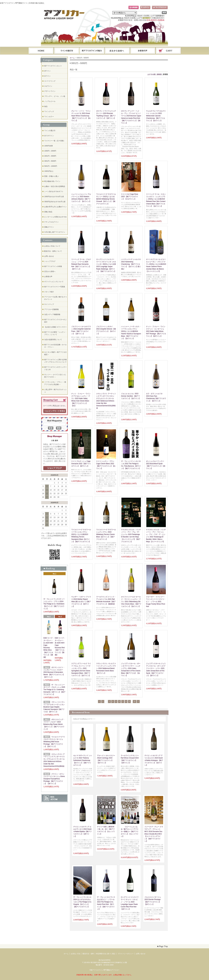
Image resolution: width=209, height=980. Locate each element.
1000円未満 (48, 146)
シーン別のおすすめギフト (54, 191)
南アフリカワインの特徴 (53, 266)
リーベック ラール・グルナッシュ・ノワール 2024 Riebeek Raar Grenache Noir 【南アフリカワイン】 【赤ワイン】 (81, 264)
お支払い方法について (52, 246)
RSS (52, 797)
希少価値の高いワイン (52, 181)
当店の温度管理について (53, 340)
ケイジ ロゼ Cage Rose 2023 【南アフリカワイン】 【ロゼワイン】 (130, 197)
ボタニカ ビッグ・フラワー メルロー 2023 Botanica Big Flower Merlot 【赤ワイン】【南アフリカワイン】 (54, 724)
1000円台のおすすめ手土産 (54, 197)
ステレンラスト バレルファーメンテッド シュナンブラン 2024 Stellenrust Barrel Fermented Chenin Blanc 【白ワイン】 (106, 668)
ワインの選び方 (67, 51)
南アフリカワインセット (53, 66)
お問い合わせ (143, 51)
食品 (46, 106)
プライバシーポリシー (126, 954)
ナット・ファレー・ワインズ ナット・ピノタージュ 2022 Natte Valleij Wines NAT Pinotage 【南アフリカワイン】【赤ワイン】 (156, 331)
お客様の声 (48, 277)
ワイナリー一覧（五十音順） (55, 141)
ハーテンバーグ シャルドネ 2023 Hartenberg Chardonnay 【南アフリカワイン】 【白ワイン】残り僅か (131, 264)
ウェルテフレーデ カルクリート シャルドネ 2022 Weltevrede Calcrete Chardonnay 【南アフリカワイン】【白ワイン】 (156, 116)
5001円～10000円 (51, 166)
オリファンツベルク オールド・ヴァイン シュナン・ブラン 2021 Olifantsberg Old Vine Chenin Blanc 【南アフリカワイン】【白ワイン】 (131, 602)
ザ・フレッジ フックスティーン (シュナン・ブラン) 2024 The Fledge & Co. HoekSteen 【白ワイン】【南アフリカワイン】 (54, 604)
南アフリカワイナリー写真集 (55, 287)
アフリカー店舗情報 (51, 309)
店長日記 (55, 468)
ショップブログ (50, 261)
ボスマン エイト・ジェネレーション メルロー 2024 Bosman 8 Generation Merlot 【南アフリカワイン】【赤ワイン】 (54, 672)
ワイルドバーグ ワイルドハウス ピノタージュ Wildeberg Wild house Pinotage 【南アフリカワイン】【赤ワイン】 (54, 742)
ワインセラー (49, 117)
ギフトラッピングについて (54, 282)
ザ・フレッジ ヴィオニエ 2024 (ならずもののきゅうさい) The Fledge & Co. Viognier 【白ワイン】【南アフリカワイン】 (82, 902)
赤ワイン (47, 71)
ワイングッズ (49, 112)
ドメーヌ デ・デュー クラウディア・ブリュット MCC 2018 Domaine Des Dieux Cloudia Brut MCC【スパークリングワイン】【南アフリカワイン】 (154, 834)
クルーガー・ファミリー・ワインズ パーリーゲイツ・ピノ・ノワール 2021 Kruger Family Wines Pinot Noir (156, 602)
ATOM (54, 799)
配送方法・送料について (53, 251)
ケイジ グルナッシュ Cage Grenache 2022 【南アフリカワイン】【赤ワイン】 (81, 464)
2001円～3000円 (50, 156)
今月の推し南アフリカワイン (55, 232)
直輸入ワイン (49, 227)
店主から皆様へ (50, 271)
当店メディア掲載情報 (52, 314)
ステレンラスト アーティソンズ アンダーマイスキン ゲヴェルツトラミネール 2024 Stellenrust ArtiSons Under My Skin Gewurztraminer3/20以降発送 (106, 401)
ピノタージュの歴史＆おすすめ (55, 217)
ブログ (117, 51)
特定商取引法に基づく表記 (106, 954)
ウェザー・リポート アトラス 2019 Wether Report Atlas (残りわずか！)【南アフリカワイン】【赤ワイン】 (81, 602)
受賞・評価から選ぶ (51, 176)
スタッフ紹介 (49, 292)
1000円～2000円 (50, 151)
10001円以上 (49, 171)
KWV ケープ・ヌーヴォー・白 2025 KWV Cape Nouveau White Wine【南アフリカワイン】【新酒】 (49, 648)
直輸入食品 (48, 212)
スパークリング (50, 81)
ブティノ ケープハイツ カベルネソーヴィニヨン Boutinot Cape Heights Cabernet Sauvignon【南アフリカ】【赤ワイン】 (54, 707)
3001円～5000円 (50, 161)
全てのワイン (49, 136)
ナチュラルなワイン (51, 222)
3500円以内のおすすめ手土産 (55, 202)
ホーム (41, 51)
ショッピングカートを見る (55, 411)
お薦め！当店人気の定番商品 (55, 186)
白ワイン (47, 76)
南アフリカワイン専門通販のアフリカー (105, 970)
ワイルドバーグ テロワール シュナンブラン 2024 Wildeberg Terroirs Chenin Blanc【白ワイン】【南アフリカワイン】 (106, 534)
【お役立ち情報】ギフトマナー (55, 327)
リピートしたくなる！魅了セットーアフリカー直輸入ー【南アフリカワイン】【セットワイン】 (130, 832)
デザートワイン (50, 91)
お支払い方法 (76, 954)
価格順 (159, 74)
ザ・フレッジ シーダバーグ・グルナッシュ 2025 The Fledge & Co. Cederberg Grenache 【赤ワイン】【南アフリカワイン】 (54, 690)
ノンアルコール (50, 101)
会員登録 (134, 8)
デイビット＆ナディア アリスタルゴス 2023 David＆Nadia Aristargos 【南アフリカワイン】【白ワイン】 (154, 760)
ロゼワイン (48, 86)
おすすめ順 (152, 74)
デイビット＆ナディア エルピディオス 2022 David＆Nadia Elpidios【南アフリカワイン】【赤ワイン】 (82, 832)
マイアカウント (160, 8)
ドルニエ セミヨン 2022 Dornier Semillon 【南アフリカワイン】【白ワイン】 (131, 396)
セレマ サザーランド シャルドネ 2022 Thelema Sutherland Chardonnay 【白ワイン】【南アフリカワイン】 (83, 760)
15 (135, 702)
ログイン (145, 8)
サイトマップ (49, 304)
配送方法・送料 (88, 954)
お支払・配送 (92, 51)
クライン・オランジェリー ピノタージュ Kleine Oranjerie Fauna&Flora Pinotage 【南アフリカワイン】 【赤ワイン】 (54, 779)
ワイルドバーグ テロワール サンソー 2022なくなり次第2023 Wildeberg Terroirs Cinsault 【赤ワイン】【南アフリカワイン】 (106, 199)
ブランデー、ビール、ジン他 (55, 96)
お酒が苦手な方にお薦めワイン (55, 207)
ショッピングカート (168, 51)
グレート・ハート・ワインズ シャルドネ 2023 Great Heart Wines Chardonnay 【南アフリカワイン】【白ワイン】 (81, 116)
